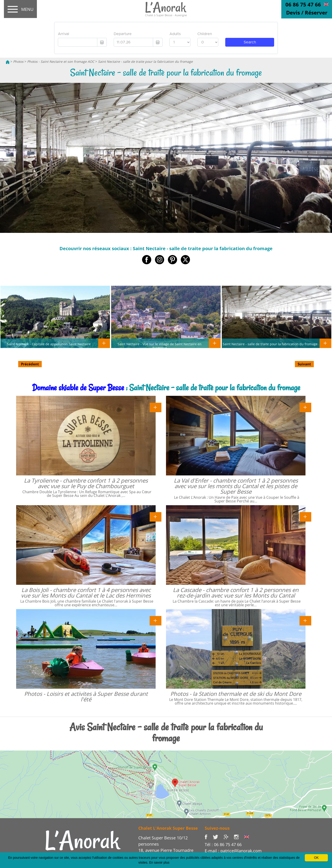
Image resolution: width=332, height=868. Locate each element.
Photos (18, 62)
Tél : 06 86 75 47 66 (223, 844)
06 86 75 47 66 (303, 4)
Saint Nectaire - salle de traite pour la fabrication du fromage (145, 62)
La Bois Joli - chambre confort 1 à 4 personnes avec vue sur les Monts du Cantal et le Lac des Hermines (86, 593)
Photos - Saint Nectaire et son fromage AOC (61, 62)
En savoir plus (159, 862)
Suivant (304, 364)
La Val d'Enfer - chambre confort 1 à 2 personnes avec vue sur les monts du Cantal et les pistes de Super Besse (236, 486)
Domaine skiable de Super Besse (78, 388)
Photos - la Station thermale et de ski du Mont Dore (236, 694)
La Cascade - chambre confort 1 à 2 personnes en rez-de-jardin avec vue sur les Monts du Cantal (236, 593)
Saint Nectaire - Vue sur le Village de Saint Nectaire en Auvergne (160, 346)
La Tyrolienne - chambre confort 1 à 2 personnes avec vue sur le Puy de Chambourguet (86, 483)
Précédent (30, 364)
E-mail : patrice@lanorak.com (233, 851)
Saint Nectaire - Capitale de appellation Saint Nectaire (49, 344)
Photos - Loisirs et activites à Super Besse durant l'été (86, 696)
